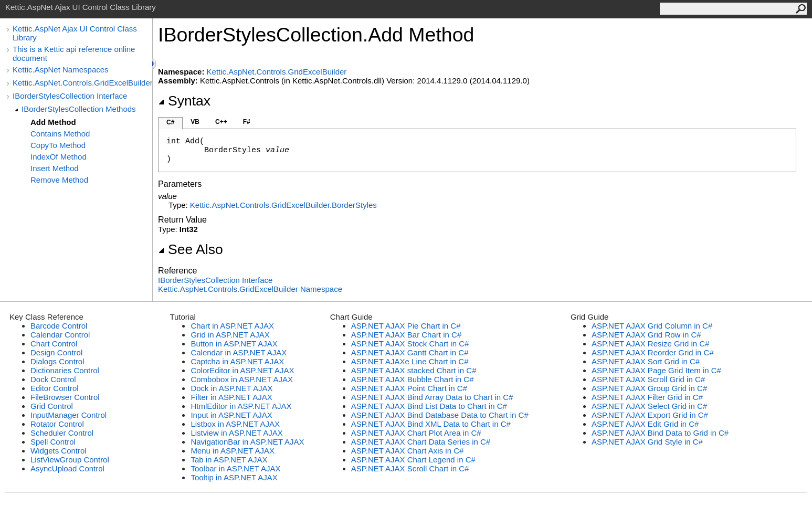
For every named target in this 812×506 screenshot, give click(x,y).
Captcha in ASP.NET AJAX (237, 361)
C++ (221, 122)
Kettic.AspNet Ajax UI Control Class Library (75, 33)
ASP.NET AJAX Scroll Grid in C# (648, 379)
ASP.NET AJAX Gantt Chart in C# (410, 352)
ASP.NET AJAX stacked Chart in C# (414, 370)
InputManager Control (68, 415)
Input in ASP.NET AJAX (231, 415)
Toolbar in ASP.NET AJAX (235, 468)
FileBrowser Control (65, 397)
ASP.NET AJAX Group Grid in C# (649, 388)
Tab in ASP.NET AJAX (229, 460)
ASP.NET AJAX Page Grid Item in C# (656, 370)
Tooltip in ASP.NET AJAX (234, 477)
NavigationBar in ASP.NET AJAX (247, 442)
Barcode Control (59, 326)
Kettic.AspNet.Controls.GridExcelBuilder (82, 83)
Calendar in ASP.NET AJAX (239, 352)
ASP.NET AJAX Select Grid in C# (649, 406)
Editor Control (55, 388)
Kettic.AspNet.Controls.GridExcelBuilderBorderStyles (283, 205)
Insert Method (55, 168)
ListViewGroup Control (70, 460)
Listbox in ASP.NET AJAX (235, 424)
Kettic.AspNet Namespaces (61, 70)
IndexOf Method (59, 157)
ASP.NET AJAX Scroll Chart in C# (410, 468)
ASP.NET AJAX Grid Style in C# (647, 442)
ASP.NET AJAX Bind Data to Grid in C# (660, 433)
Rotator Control (57, 424)
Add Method (53, 122)
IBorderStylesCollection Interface (70, 96)
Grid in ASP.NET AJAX (230, 335)
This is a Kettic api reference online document (74, 54)
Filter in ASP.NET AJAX (231, 397)
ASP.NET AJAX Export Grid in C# (650, 415)
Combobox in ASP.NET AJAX (242, 379)
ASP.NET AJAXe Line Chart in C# (410, 361)
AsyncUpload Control (67, 468)
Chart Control (54, 344)
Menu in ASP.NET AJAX (233, 451)
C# (170, 122)
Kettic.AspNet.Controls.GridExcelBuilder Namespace (250, 289)
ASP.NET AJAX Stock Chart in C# (410, 344)
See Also (191, 249)
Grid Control (52, 406)
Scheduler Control (62, 433)
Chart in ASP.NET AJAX (232, 326)
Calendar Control (60, 335)
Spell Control (53, 442)
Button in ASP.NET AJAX (234, 344)
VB (195, 122)
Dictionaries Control (65, 370)
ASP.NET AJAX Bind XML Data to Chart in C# (431, 424)
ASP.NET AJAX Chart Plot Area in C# (416, 433)
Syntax (184, 101)
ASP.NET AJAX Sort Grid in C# (646, 361)
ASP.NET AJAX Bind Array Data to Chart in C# (432, 397)
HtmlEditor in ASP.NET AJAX (241, 406)
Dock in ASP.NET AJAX (231, 388)
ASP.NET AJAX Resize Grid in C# (651, 344)
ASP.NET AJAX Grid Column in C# (652, 326)
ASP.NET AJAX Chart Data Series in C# (421, 442)
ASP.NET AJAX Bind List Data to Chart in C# (429, 406)
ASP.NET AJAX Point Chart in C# (409, 388)
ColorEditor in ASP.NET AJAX (242, 370)
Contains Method (60, 134)
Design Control (56, 352)
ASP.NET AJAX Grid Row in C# (646, 335)
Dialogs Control (57, 361)
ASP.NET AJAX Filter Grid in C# (647, 397)
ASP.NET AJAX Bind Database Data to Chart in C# (440, 415)
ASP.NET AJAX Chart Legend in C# (413, 460)
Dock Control (53, 379)
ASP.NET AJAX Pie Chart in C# (406, 326)
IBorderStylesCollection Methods (79, 109)
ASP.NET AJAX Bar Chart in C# (406, 335)
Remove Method (59, 180)
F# (247, 122)
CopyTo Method (58, 145)
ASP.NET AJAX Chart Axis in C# (408, 451)
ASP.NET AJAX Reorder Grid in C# (653, 352)
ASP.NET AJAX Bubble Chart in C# (413, 379)
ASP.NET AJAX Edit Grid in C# (645, 424)
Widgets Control (59, 451)
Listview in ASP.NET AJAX (236, 433)
